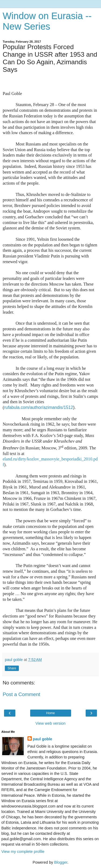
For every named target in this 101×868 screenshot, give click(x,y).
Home (50, 713)
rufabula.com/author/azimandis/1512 (39, 407)
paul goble (43, 739)
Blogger (61, 862)
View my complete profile (23, 852)
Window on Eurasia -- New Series (47, 21)
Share (12, 668)
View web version (51, 723)
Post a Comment (21, 694)
